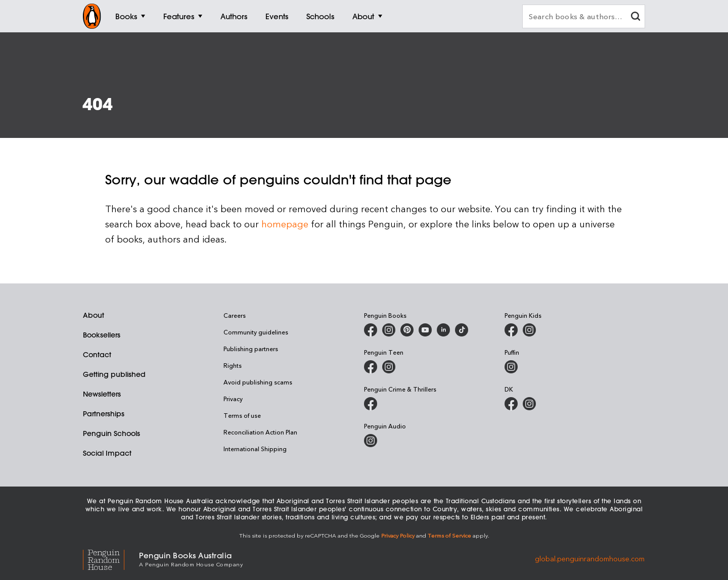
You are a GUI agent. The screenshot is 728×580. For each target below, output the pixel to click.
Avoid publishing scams (258, 382)
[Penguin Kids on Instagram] (529, 330)
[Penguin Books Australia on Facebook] (371, 330)
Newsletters (102, 394)
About (94, 315)
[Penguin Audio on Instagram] (371, 441)
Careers (235, 315)
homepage (285, 224)
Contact (97, 355)
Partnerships (104, 414)
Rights (233, 365)
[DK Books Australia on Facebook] (511, 404)
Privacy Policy (398, 535)
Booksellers (102, 335)
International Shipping (255, 449)
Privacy (233, 399)
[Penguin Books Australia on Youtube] (425, 330)
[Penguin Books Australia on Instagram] (389, 330)
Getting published (114, 374)
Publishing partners (251, 349)
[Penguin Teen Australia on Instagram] (389, 367)
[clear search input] (635, 17)
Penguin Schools (111, 433)
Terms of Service (449, 535)
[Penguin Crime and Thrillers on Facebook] (371, 404)
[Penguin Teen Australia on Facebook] (371, 367)
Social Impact (107, 453)
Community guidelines (256, 332)
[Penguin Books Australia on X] (407, 330)
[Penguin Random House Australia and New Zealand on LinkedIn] (443, 330)
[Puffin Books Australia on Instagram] (511, 367)
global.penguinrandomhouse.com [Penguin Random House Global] (590, 559)
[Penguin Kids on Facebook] (511, 330)
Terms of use (242, 415)
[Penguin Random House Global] (111, 559)
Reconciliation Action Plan (260, 432)
